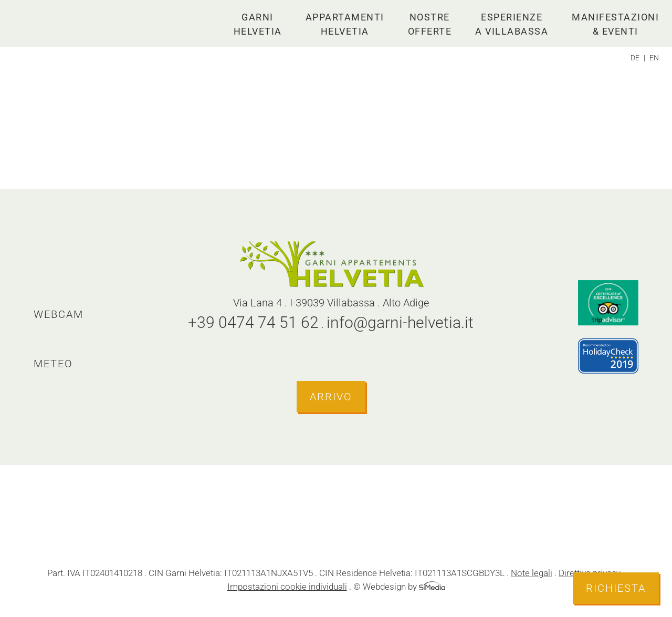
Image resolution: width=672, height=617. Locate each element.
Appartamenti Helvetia (345, 24)
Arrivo (331, 397)
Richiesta (616, 588)
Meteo (53, 364)
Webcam (59, 314)
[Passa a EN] (654, 58)
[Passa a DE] (638, 58)
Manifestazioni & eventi (615, 24)
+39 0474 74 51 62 (253, 322)
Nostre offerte (430, 24)
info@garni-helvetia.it (400, 322)
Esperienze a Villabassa (512, 24)
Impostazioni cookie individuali (287, 587)
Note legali (532, 573)
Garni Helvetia (258, 24)
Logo (68, 24)
